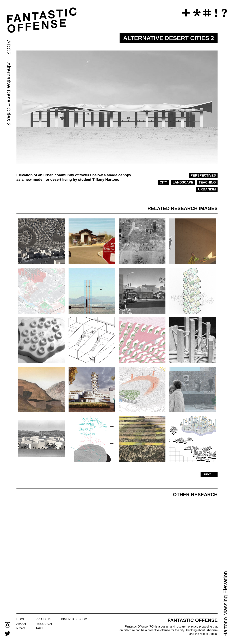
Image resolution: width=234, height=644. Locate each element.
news (21, 628)
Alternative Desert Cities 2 (9, 94)
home (21, 619)
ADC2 (9, 47)
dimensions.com (74, 619)
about (21, 624)
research (44, 624)
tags (39, 628)
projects (43, 619)
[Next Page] (209, 474)
